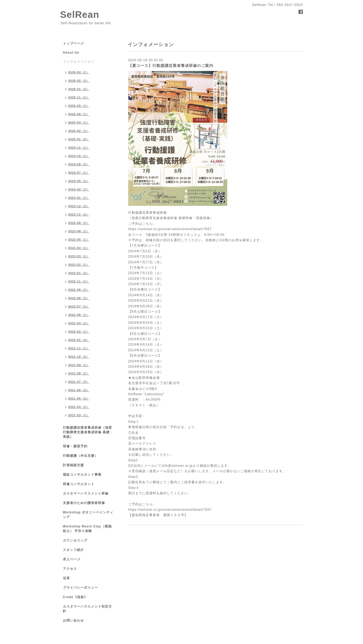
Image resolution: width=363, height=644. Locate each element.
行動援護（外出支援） (80, 456)
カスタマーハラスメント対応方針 (87, 609)
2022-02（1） (79, 332)
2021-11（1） (79, 348)
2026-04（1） (79, 72)
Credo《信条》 (75, 597)
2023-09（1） (79, 223)
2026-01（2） (79, 89)
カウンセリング (75, 540)
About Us (71, 53)
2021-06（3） (79, 390)
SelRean (80, 14)
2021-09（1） (79, 365)
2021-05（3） (79, 398)
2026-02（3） (79, 81)
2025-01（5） (79, 139)
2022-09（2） (79, 290)
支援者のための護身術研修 (84, 503)
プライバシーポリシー (80, 588)
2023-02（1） (79, 265)
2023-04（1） (79, 248)
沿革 (66, 578)
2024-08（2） (79, 164)
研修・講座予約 (75, 446)
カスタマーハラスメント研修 (86, 493)
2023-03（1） (79, 256)
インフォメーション (79, 62)
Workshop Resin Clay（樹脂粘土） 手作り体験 (87, 529)
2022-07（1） (79, 306)
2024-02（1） (79, 189)
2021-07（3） (79, 382)
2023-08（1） (79, 231)
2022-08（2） (79, 298)
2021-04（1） (79, 407)
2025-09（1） (79, 106)
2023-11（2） (79, 214)
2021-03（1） (79, 415)
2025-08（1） (79, 114)
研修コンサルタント (79, 484)
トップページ (73, 43)
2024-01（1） (79, 198)
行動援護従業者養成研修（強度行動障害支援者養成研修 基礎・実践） (88, 432)
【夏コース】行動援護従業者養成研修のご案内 (171, 66)
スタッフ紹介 (73, 550)
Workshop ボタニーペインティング (88, 515)
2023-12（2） (79, 206)
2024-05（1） (79, 181)
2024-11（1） (79, 148)
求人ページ (72, 559)
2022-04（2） (79, 323)
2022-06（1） (79, 315)
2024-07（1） (79, 173)
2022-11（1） (79, 281)
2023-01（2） (79, 273)
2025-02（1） (79, 131)
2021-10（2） (79, 357)
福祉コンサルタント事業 (82, 475)
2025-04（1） (79, 122)
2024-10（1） (79, 156)
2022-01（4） (79, 340)
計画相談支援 (73, 465)
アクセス (70, 569)
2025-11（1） (79, 97)
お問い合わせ (73, 621)
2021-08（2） (79, 373)
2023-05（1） (79, 240)
